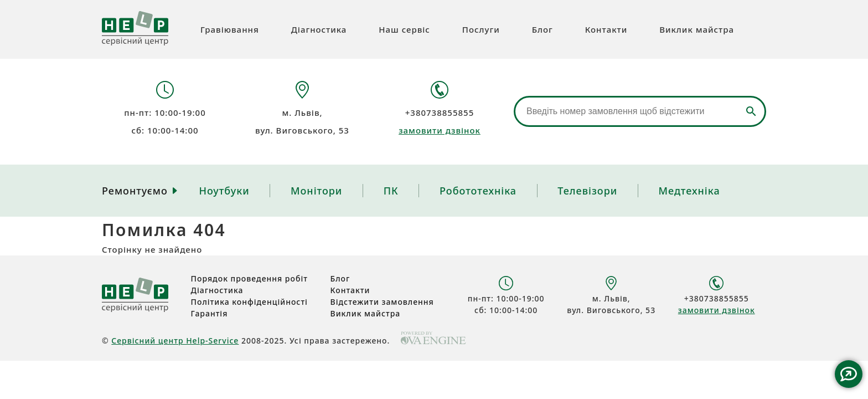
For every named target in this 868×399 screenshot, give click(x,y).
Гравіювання (230, 29)
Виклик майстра (697, 29)
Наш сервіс (404, 29)
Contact (849, 374)
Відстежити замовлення (382, 302)
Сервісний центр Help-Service (175, 341)
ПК (391, 191)
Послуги (481, 29)
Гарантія (210, 313)
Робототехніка (478, 191)
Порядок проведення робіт (249, 278)
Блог (542, 29)
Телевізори (587, 191)
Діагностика (319, 29)
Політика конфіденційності (249, 302)
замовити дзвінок (440, 130)
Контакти (606, 29)
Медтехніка (689, 191)
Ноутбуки (224, 191)
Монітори (316, 191)
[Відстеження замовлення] (640, 111)
